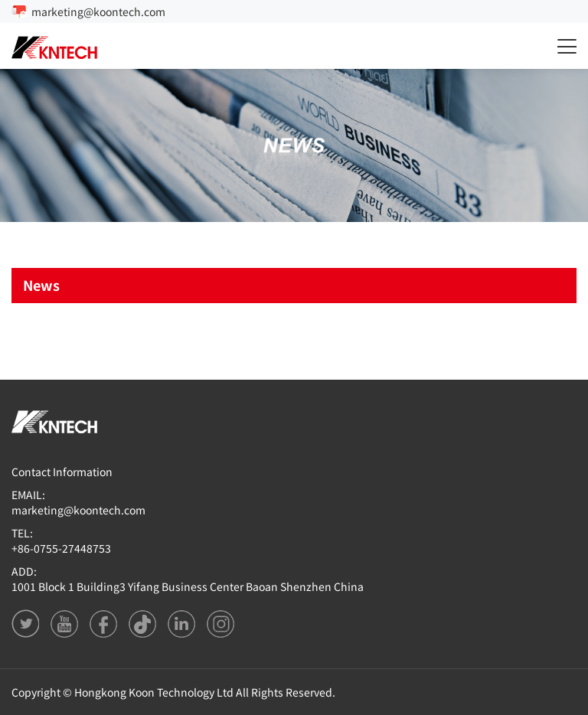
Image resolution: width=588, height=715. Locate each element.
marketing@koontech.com (98, 11)
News (41, 285)
